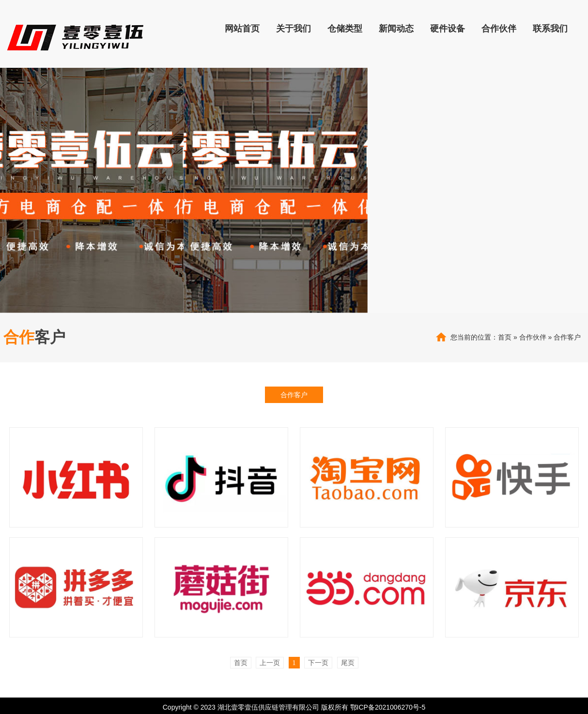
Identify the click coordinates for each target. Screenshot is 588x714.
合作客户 (567, 337)
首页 (505, 337)
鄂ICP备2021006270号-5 (388, 707)
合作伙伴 (533, 337)
